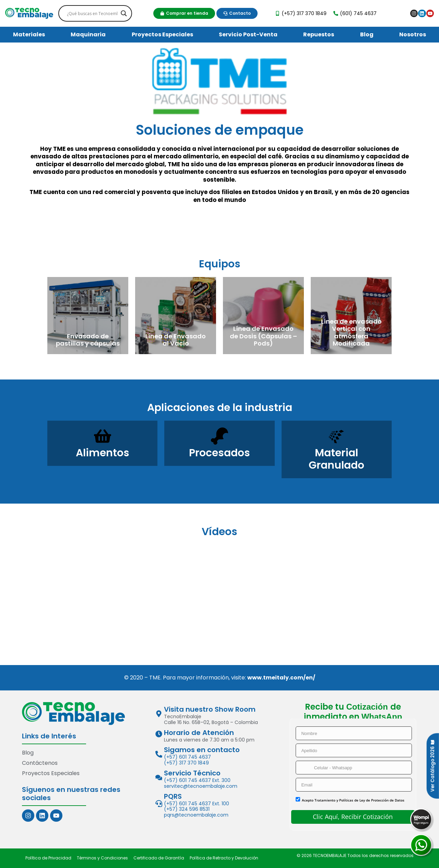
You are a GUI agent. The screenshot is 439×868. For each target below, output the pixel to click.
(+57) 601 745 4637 (187, 757)
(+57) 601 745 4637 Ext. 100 (197, 804)
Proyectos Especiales (162, 34)
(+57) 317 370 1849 (186, 763)
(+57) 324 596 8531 (187, 809)
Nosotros (413, 34)
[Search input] (92, 13)
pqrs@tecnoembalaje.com (196, 815)
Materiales (29, 34)
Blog (367, 34)
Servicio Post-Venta (248, 34)
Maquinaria (88, 34)
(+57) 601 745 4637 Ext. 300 (197, 780)
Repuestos (319, 34)
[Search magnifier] (124, 13)
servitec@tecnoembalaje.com (201, 786)
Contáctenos (40, 763)
